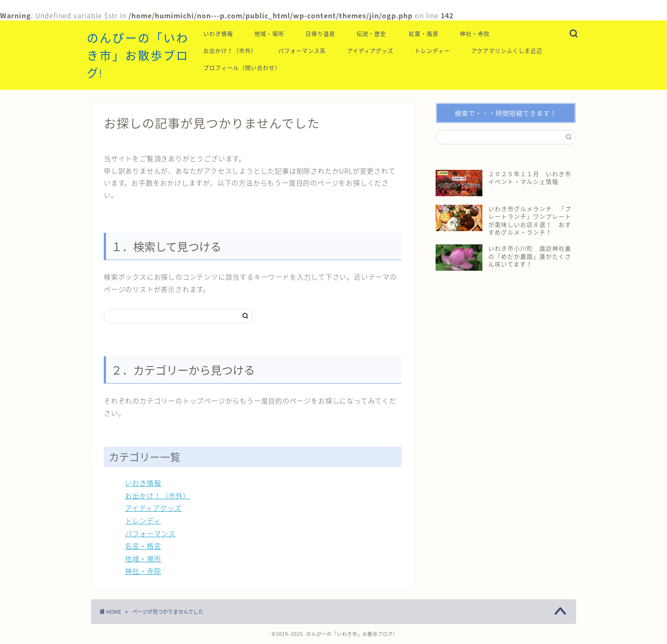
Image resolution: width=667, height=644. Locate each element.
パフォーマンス (150, 533)
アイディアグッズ (370, 51)
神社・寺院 (475, 34)
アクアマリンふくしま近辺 (507, 51)
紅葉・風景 (424, 34)
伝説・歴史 (371, 34)
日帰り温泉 (320, 34)
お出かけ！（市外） (230, 51)
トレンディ (143, 521)
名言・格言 (143, 546)
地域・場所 (269, 34)
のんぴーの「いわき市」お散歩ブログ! (138, 56)
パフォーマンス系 (302, 51)
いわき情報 (218, 34)
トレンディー (432, 51)
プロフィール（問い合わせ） (242, 68)
